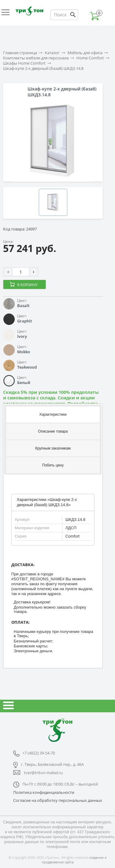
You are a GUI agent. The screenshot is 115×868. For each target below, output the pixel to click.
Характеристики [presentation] (53, 414)
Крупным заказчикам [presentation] (53, 448)
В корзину (27, 285)
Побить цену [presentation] (53, 465)
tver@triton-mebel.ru (43, 773)
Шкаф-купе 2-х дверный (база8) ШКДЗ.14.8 (43, 68)
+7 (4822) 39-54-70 (39, 753)
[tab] (53, 414)
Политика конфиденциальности (44, 792)
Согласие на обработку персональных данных (58, 800)
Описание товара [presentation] (53, 431)
